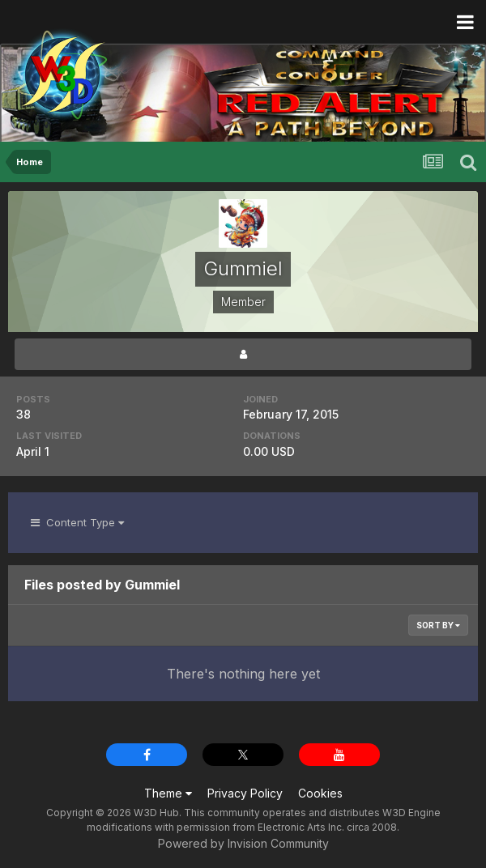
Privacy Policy (245, 793)
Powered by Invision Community (243, 843)
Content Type (77, 522)
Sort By (438, 625)
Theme (168, 793)
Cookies (320, 793)
